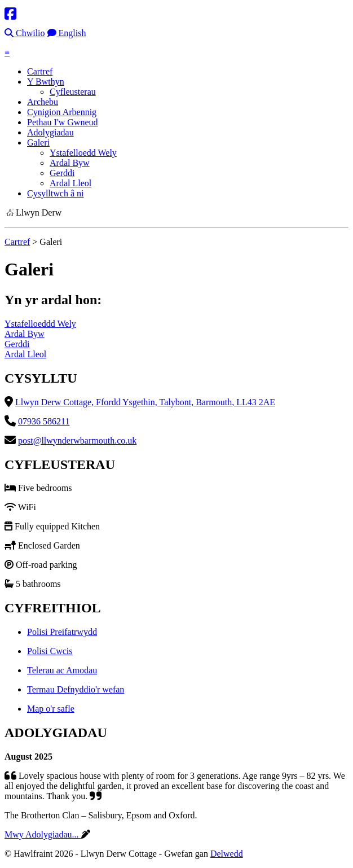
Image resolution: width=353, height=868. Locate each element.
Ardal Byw (70, 163)
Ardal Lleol (70, 183)
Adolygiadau (50, 132)
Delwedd (227, 854)
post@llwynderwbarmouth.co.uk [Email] (77, 440)
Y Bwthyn (46, 82)
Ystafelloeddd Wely (40, 324)
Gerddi (62, 173)
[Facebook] (10, 14)
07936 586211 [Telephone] (44, 421)
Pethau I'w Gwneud (63, 122)
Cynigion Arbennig (62, 112)
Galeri (38, 143)
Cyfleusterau (73, 92)
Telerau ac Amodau (62, 670)
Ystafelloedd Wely (83, 153)
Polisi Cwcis (50, 651)
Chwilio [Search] (25, 33)
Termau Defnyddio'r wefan (76, 689)
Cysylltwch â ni (55, 193)
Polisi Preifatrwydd (62, 632)
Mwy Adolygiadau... (43, 834)
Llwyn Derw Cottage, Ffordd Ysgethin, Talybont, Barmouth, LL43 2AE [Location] (145, 402)
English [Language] (67, 33)
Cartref (40, 71)
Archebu (43, 102)
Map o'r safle (51, 709)
